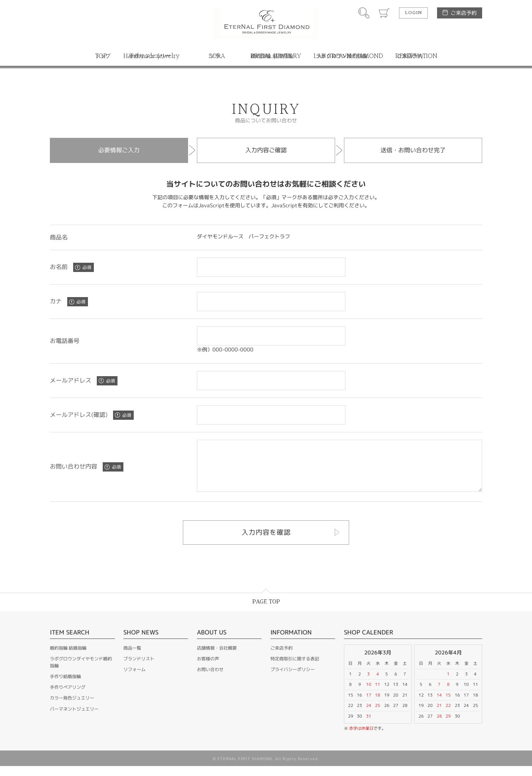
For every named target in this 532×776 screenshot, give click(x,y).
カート (384, 13)
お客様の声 (208, 669)
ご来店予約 (464, 13)
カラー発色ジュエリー (72, 708)
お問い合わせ (210, 679)
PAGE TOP (266, 612)
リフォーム (134, 679)
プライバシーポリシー (293, 679)
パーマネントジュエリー (74, 719)
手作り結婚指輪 (65, 686)
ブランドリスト (139, 669)
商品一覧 (132, 658)
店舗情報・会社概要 (217, 658)
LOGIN (413, 13)
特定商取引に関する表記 (295, 669)
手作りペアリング (68, 697)
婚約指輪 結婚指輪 (68, 658)
